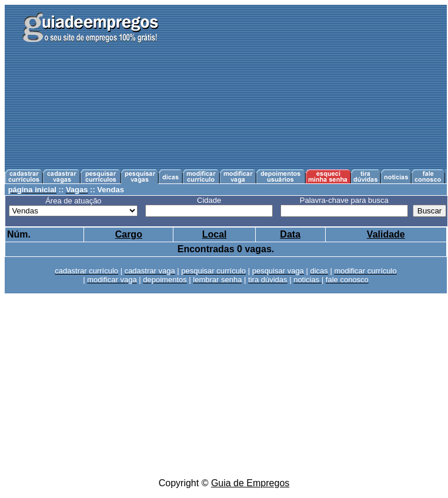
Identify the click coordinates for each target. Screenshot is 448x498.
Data (290, 234)
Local (215, 234)
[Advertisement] (312, 87)
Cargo (129, 234)
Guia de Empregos (250, 483)
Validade (386, 234)
